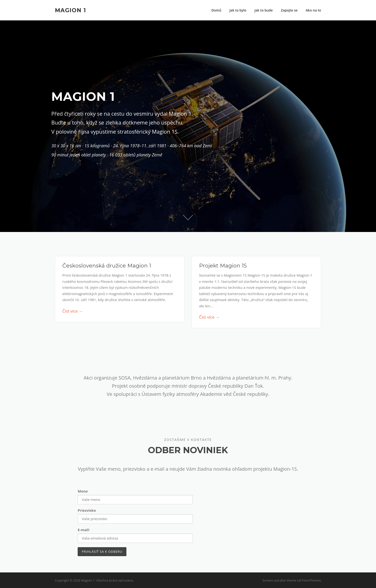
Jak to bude (264, 10)
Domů (216, 10)
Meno (83, 491)
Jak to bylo (238, 10)
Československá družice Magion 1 (107, 266)
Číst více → (73, 311)
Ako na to (313, 10)
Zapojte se (289, 10)
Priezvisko (87, 510)
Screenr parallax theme (279, 580)
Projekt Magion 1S (223, 266)
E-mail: (84, 530)
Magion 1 (70, 10)
